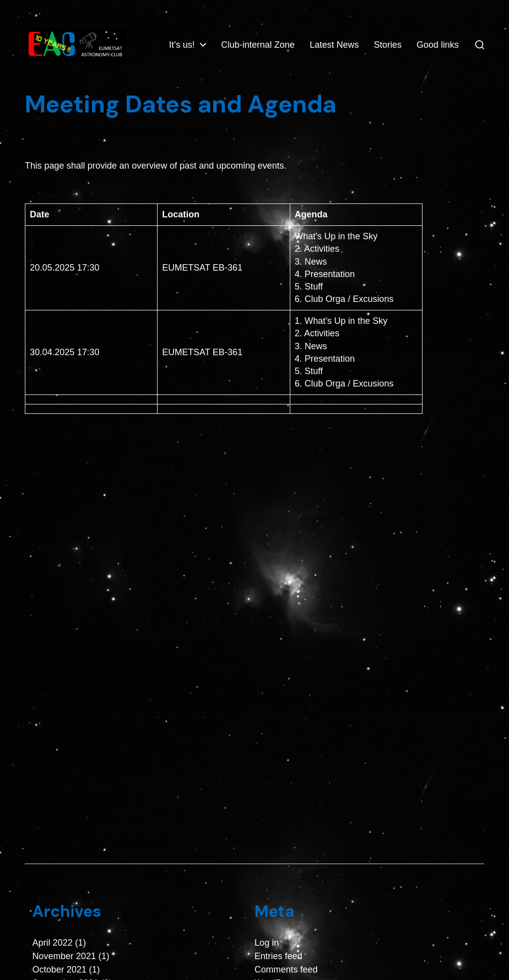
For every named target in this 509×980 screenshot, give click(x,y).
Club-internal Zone (315, 37)
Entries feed (278, 957)
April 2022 (52, 943)
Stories (445, 37)
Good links (438, 53)
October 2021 (59, 970)
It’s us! (239, 37)
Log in (267, 943)
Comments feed (286, 970)
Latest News (391, 37)
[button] (480, 45)
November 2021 (64, 957)
